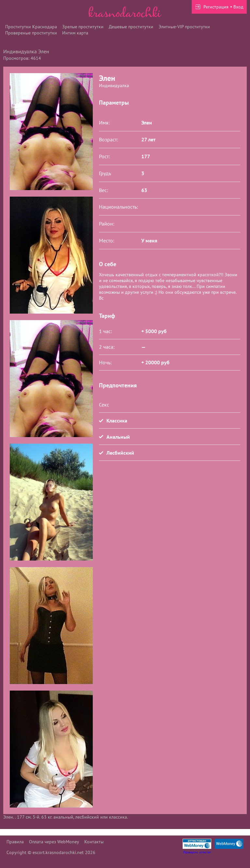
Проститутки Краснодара (31, 27)
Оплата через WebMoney (54, 842)
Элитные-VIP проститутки (184, 27)
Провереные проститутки (31, 33)
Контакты (94, 842)
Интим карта (75, 33)
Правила (15, 842)
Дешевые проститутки (131, 27)
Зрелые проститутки (83, 27)
